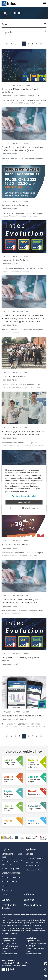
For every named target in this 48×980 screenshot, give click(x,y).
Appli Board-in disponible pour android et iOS (22, 716)
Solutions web (8, 890)
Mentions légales (33, 905)
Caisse (5, 886)
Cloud (4, 895)
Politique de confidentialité (24, 496)
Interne (14, 154)
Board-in (23, 719)
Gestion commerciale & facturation (12, 863)
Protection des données (9, 907)
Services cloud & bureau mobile (33, 864)
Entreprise (29, 900)
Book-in (23, 96)
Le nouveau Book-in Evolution (15, 260)
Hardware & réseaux (35, 858)
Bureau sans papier (10, 869)
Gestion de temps (9, 882)
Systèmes (31, 849)
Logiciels (15, 96)
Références (30, 895)
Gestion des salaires (11, 877)
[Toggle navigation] (44, 3)
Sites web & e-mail (34, 870)
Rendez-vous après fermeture (15, 205)
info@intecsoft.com (9, 954)
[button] (24, 25)
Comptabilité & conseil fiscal (12, 855)
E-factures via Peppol (11, 873)
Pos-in (29, 96)
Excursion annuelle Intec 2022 (15, 376)
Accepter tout (24, 502)
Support (6, 900)
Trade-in (36, 96)
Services (29, 854)
